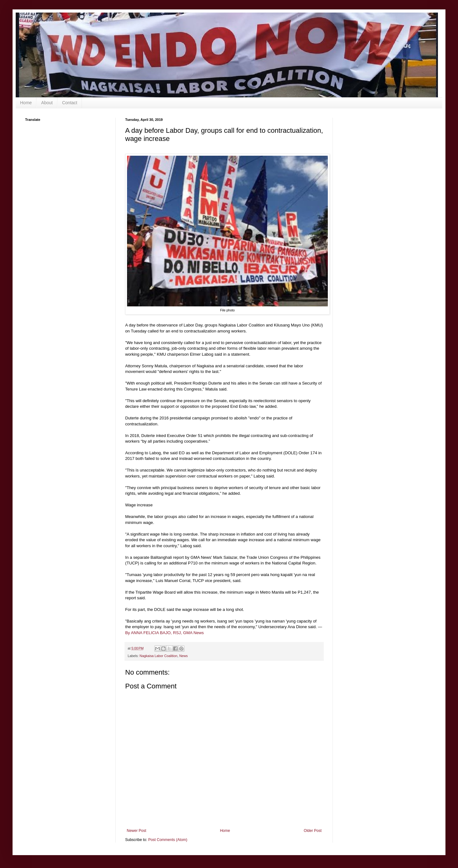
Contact (70, 103)
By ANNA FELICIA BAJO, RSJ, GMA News (165, 633)
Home (26, 103)
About (47, 103)
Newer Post (136, 831)
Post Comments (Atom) (168, 840)
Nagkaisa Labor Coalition (159, 656)
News (183, 656)
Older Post (313, 831)
